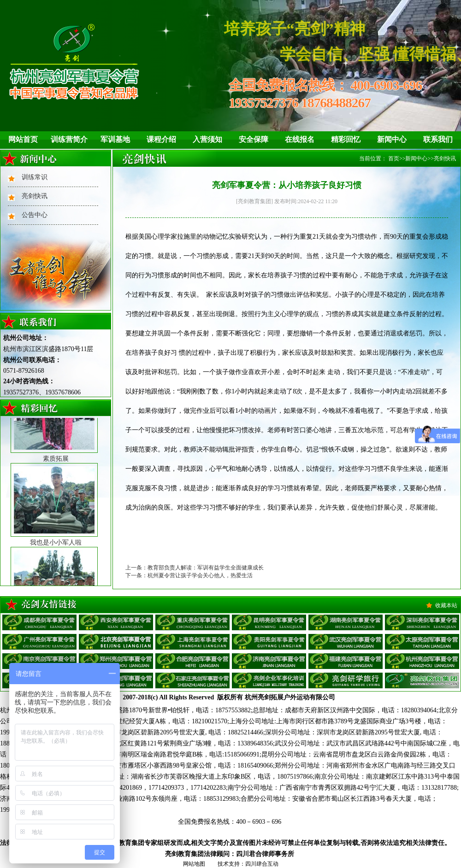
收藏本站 (446, 605)
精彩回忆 (346, 139)
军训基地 (115, 139)
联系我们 (438, 139)
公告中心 (35, 215)
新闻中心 (392, 139)
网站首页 (23, 139)
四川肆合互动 (262, 864)
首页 (394, 158)
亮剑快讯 (35, 196)
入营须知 (207, 139)
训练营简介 (69, 139)
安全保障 (254, 139)
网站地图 (194, 864)
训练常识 (35, 177)
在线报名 (300, 139)
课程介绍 (161, 139)
